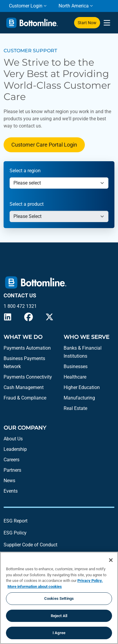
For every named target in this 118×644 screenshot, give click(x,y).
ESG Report (16, 521)
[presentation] (107, 23)
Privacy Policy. (90, 581)
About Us (13, 439)
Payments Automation (27, 348)
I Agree (59, 633)
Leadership (15, 449)
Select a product (27, 204)
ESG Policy (15, 533)
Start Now (87, 23)
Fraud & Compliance (25, 398)
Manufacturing (79, 398)
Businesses (76, 366)
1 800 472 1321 (20, 306)
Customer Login (26, 6)
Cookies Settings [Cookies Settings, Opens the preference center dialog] (59, 598)
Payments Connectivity (28, 377)
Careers (12, 460)
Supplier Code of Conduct (30, 545)
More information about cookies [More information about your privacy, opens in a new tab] (35, 587)
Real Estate (75, 408)
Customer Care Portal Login (44, 145)
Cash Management (24, 387)
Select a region (25, 171)
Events (11, 491)
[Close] (111, 560)
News (9, 481)
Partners (12, 470)
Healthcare (75, 377)
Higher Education (82, 387)
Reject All (59, 616)
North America (74, 6)
